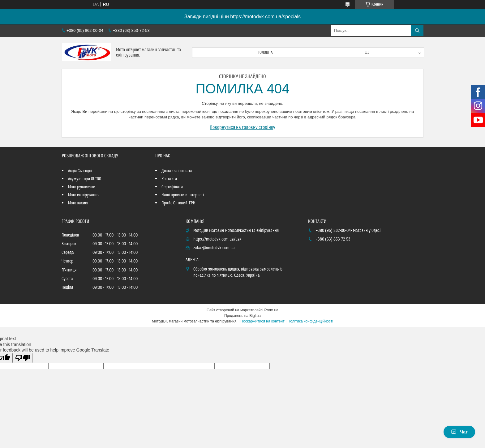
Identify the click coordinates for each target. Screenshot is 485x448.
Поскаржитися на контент (262, 321)
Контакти (169, 179)
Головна (265, 53)
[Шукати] (417, 31)
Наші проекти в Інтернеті (183, 195)
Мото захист (78, 203)
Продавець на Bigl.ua (242, 316)
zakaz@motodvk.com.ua (214, 248)
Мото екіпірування (84, 195)
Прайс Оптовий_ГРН (178, 203)
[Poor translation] (23, 358)
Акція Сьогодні (80, 171)
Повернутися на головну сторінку (242, 127)
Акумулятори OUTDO (85, 179)
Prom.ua (271, 310)
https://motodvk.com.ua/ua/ (217, 239)
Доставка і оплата (177, 171)
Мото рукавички (82, 187)
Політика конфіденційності (311, 321)
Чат (459, 432)
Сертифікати (172, 187)
